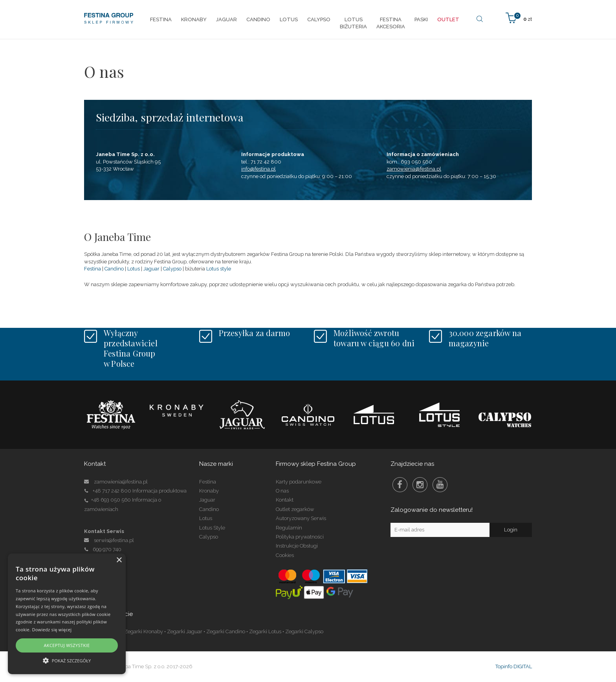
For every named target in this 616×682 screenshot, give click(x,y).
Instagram (420, 485)
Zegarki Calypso (304, 631)
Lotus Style (212, 528)
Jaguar (151, 269)
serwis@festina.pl (114, 540)
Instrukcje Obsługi (297, 546)
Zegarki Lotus (265, 631)
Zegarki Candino (226, 631)
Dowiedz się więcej (52, 630)
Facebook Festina (400, 485)
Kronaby (209, 491)
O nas (282, 491)
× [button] (119, 560)
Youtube (440, 485)
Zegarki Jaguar (185, 631)
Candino (114, 269)
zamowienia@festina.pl (414, 169)
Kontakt (285, 500)
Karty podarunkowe (299, 482)
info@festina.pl (258, 169)
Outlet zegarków (295, 509)
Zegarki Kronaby (144, 631)
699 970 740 (103, 549)
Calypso (172, 269)
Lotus (134, 269)
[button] (67, 660)
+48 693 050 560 (111, 500)
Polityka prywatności (300, 537)
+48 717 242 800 (112, 491)
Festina (93, 269)
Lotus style (219, 269)
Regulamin (289, 528)
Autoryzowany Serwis (301, 518)
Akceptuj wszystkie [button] (67, 645)
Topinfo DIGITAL (514, 666)
